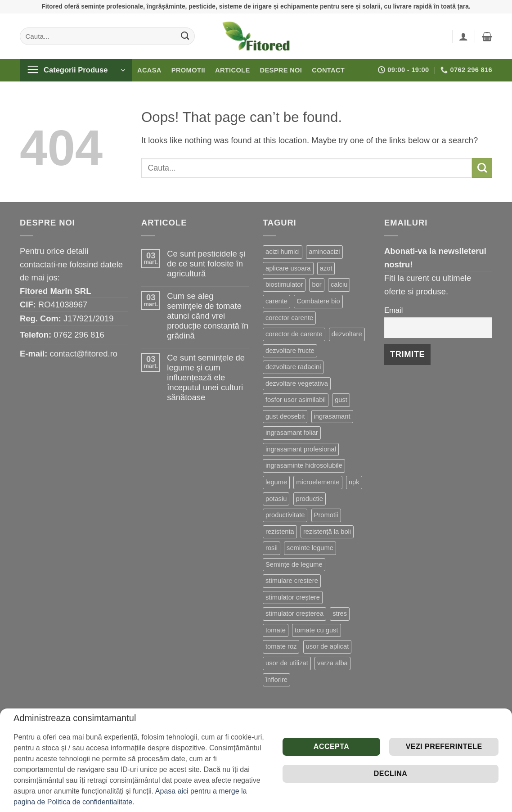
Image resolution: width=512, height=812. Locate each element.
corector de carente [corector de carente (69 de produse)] (294, 334)
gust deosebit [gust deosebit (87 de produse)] (285, 416)
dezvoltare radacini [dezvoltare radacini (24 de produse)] (293, 367)
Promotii (188, 70)
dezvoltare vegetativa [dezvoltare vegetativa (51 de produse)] (297, 383)
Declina (391, 774)
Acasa (149, 70)
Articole (233, 70)
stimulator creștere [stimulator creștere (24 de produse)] (293, 597)
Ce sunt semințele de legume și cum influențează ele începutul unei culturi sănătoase (206, 377)
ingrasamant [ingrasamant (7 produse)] (332, 416)
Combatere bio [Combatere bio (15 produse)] (318, 301)
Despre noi (281, 70)
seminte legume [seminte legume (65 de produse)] (310, 548)
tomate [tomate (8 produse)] (276, 630)
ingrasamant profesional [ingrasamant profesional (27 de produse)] (301, 449)
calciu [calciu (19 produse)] (339, 284)
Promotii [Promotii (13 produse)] (326, 515)
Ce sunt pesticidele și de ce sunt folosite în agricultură (206, 264)
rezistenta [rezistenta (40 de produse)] (280, 532)
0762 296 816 (79, 335)
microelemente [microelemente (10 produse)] (318, 482)
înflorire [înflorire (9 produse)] (276, 680)
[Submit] (185, 36)
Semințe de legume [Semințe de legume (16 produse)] (294, 564)
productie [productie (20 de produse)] (310, 499)
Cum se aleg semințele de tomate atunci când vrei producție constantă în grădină (208, 316)
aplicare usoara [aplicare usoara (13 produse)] (288, 268)
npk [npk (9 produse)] (354, 482)
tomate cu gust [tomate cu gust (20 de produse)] (316, 630)
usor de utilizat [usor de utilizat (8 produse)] (287, 663)
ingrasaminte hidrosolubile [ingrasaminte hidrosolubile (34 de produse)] (304, 465)
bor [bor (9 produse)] (317, 284)
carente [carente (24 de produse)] (276, 301)
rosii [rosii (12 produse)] (272, 548)
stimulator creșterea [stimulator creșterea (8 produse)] (294, 614)
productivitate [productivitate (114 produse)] (285, 515)
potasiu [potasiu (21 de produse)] (276, 499)
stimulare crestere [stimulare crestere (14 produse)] (292, 581)
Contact (328, 70)
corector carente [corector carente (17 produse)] (289, 318)
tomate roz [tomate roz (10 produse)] (281, 646)
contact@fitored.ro (83, 354)
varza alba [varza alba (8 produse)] (332, 663)
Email (393, 310)
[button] (463, 36)
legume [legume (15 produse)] (276, 482)
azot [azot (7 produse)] (326, 268)
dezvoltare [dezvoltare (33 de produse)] (347, 334)
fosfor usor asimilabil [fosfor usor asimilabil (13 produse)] (296, 400)
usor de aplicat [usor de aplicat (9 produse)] (328, 646)
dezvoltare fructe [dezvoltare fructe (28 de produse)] (290, 351)
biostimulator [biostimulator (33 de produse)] (284, 284)
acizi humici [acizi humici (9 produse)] (283, 252)
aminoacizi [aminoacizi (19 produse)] (324, 252)
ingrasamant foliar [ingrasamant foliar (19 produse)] (292, 433)
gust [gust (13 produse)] (341, 400)
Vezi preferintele (444, 747)
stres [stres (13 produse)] (340, 614)
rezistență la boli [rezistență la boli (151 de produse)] (327, 532)
